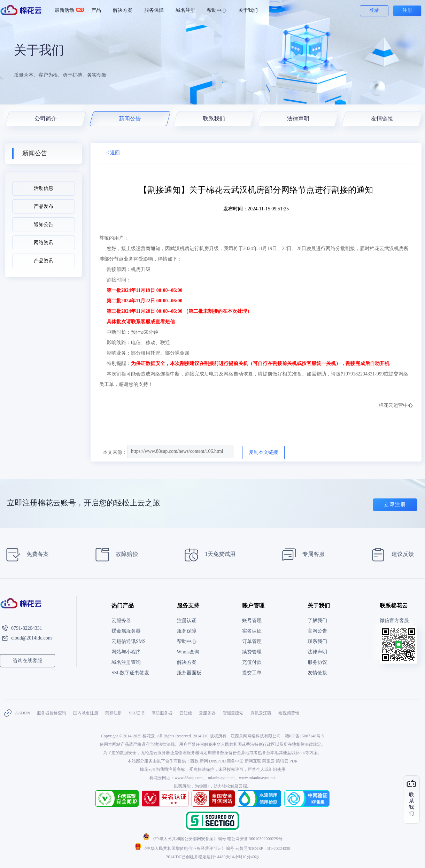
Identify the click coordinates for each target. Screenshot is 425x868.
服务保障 (154, 10)
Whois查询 (188, 652)
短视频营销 (289, 713)
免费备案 (25, 555)
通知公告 (44, 224)
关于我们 (248, 10)
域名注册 (185, 10)
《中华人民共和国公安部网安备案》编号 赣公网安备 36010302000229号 (213, 839)
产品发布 (44, 206)
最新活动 (67, 10)
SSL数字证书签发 (130, 673)
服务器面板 (189, 673)
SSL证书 (137, 713)
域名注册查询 (126, 662)
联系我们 (214, 119)
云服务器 (121, 621)
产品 (96, 10)
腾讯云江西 (261, 713)
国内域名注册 (86, 713)
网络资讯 (44, 243)
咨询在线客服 (28, 661)
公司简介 (46, 119)
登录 (374, 10)
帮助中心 (217, 10)
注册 (407, 10)
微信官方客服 (394, 621)
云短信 (186, 713)
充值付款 (252, 662)
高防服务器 (162, 713)
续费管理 (252, 652)
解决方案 (123, 10)
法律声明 (298, 119)
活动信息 (44, 188)
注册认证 (187, 621)
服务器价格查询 (52, 713)
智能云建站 (233, 713)
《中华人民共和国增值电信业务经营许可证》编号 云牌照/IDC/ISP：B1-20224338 (213, 848)
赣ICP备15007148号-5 (305, 736)
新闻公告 (130, 119)
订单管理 (252, 641)
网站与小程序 (126, 652)
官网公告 (317, 631)
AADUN (22, 713)
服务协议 (317, 662)
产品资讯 (44, 261)
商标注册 (114, 713)
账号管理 (252, 621)
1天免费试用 (208, 555)
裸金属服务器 (126, 631)
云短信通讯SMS (129, 641)
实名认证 (252, 631)
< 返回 (113, 153)
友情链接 (382, 119)
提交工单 (252, 673)
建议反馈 (390, 555)
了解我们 (317, 621)
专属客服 (301, 555)
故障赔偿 (114, 555)
